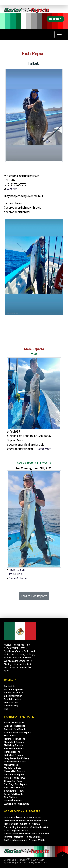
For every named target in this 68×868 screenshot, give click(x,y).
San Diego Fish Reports (16, 784)
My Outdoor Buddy (13, 768)
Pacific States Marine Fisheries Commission (26, 834)
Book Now (55, 19)
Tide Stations (11, 797)
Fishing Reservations (15, 739)
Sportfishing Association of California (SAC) (26, 827)
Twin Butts (15, 574)
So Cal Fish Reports (14, 788)
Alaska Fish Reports (14, 723)
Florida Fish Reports (14, 742)
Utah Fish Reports (13, 801)
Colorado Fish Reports (15, 729)
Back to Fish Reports (34, 596)
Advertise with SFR (14, 693)
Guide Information (13, 696)
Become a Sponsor (14, 689)
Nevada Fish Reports (14, 771)
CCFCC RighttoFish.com (16, 830)
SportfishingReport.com (16, 860)
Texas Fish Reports (14, 794)
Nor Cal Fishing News (15, 778)
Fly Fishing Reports (14, 745)
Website (12, 189)
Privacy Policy (11, 706)
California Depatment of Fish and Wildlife (25, 840)
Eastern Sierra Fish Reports (18, 732)
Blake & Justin (18, 578)
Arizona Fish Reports (15, 726)
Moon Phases (11, 765)
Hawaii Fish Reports (14, 749)
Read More (44, 449)
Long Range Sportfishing (16, 758)
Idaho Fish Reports (13, 755)
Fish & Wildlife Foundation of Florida (22, 824)
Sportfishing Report (14, 791)
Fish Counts (10, 736)
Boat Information (13, 699)
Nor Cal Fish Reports (14, 775)
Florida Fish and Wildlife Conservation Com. (26, 821)
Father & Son (17, 570)
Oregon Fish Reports (14, 781)
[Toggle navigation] (59, 34)
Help (6, 709)
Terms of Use (11, 702)
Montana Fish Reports (15, 762)
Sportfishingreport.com (15, 863)
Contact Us (10, 686)
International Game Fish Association (22, 818)
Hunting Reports (12, 752)
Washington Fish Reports (17, 804)
